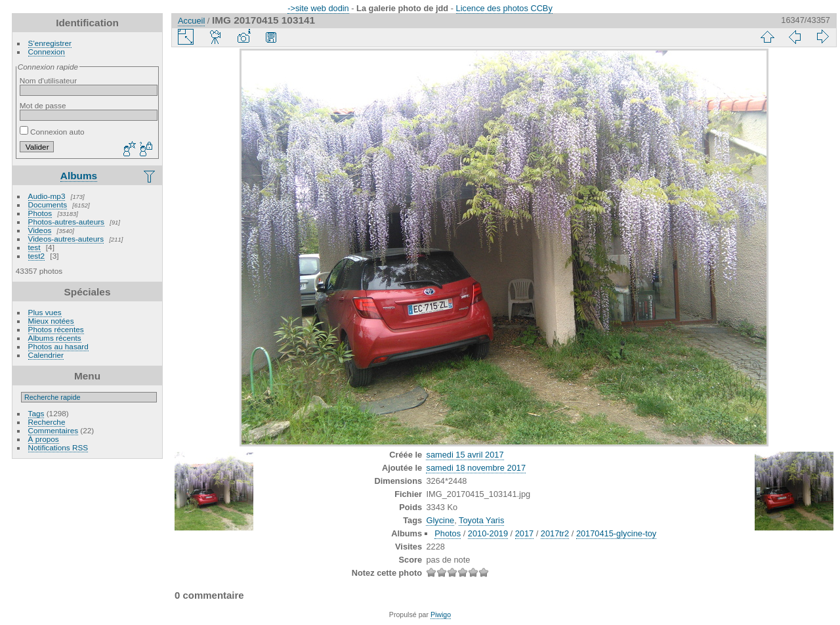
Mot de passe (43, 105)
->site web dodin (318, 8)
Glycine (440, 520)
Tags (36, 413)
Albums (79, 176)
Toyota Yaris (481, 520)
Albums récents (55, 338)
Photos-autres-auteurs (66, 222)
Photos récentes (56, 329)
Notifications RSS (58, 447)
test (34, 247)
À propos (44, 439)
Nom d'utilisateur (48, 80)
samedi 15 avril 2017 (465, 455)
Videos (40, 230)
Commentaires (53, 430)
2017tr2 (555, 533)
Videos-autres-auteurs (66, 239)
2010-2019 (488, 533)
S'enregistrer (50, 43)
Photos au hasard (58, 346)
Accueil (191, 21)
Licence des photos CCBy (504, 8)
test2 (37, 256)
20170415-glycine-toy (616, 533)
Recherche (47, 422)
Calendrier (46, 355)
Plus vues (45, 312)
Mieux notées (51, 321)
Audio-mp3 (47, 196)
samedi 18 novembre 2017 (476, 468)
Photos (40, 213)
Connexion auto (52, 132)
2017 (524, 533)
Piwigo (441, 614)
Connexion (47, 52)
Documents (48, 205)
